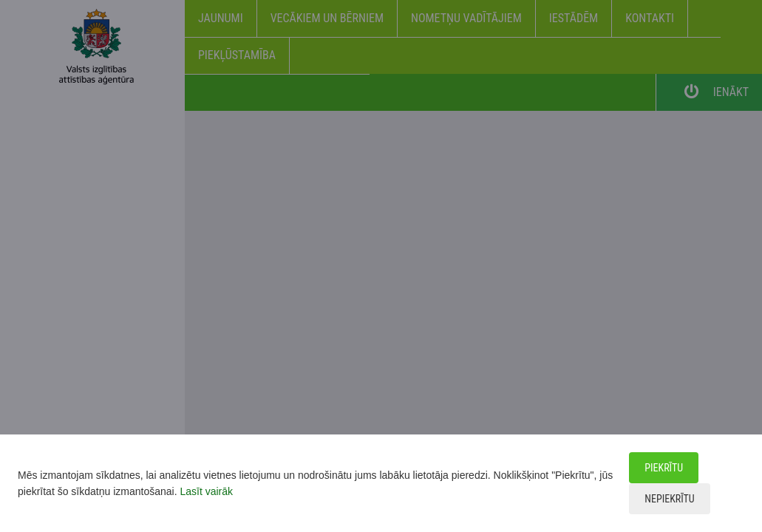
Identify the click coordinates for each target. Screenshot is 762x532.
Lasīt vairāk (206, 491)
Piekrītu (664, 468)
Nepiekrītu (669, 499)
